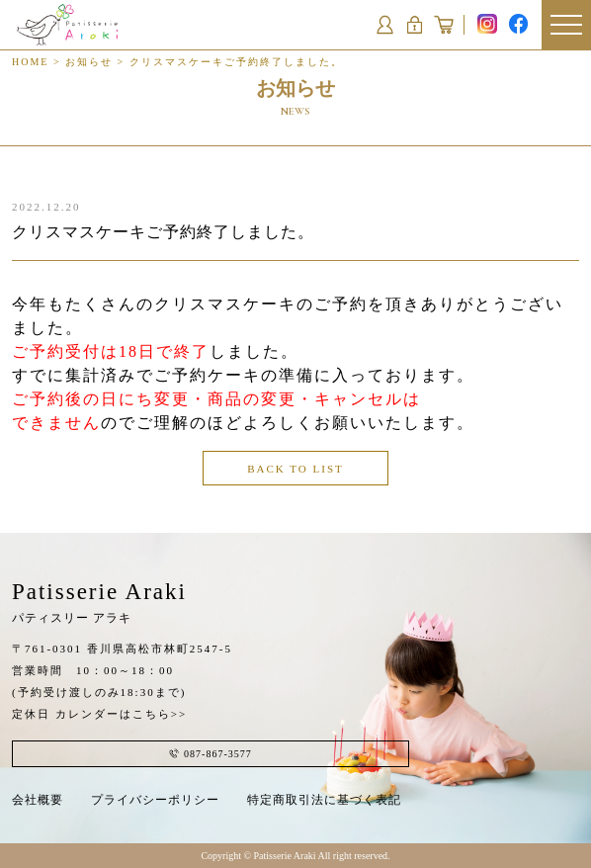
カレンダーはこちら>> (121, 714)
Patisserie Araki (99, 602)
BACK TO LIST (295, 469)
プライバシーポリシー (155, 800)
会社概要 (38, 800)
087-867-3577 (211, 754)
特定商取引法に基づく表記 (324, 800)
